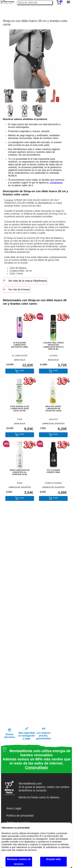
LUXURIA (53, 356)
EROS (20, 483)
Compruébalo (36, 767)
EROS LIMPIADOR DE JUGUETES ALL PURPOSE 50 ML (20, 472)
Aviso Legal (14, 808)
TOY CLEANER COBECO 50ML (53, 471)
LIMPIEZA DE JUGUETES (53, 424)
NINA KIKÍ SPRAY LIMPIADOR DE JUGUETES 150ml (53, 409)
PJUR (20, 419)
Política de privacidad (20, 816)
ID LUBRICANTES (20, 356)
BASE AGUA (20, 360)
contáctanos (56, 183)
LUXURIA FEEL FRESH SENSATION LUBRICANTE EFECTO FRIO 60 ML (53, 346)
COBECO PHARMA (53, 483)
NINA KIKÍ (53, 419)
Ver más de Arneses (16, 289)
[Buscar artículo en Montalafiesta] (35, 3)
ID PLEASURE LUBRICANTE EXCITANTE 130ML (20, 345)
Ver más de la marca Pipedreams (25, 281)
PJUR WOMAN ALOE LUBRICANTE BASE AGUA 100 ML (20, 409)
